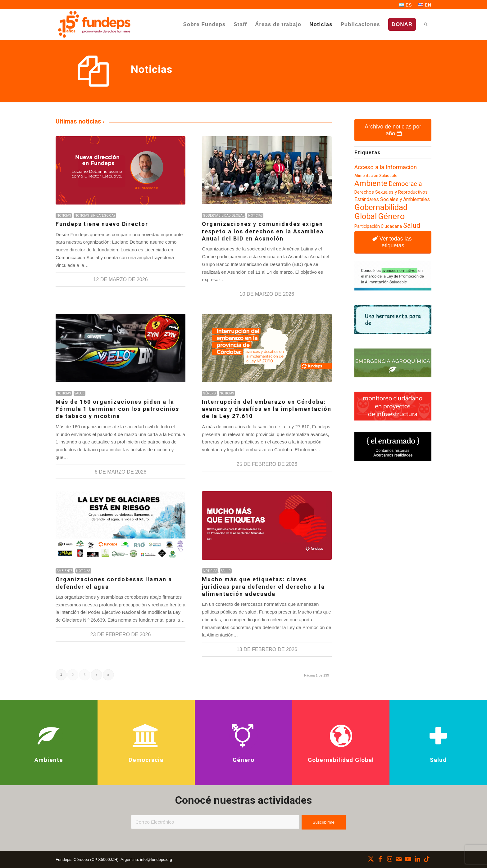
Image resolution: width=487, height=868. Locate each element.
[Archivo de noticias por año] (393, 130)
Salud (80, 393)
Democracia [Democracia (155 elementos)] (405, 184)
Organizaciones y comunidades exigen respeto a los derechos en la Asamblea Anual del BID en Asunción (263, 231)
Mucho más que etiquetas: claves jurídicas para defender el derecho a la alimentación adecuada (263, 587)
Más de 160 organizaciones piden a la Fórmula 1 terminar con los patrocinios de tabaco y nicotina (117, 409)
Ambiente (64, 571)
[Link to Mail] (399, 859)
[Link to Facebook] (380, 859)
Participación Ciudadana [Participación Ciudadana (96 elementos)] (378, 226)
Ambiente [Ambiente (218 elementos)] (371, 183)
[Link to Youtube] (408, 859)
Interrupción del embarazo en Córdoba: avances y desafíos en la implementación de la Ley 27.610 (267, 409)
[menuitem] (406, 5)
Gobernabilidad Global (224, 216)
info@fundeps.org (156, 859)
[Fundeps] (94, 24)
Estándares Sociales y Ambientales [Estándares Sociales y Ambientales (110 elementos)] (392, 199)
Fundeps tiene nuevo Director (102, 224)
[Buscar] (426, 24)
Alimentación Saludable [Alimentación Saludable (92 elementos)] (376, 175)
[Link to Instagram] (389, 859)
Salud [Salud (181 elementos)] (412, 225)
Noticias (64, 216)
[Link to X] (371, 859)
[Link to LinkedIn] (417, 859)
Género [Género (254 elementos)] (391, 216)
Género (209, 393)
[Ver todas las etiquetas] (393, 242)
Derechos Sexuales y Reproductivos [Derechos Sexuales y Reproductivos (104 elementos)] (391, 192)
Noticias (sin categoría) (95, 216)
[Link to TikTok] (427, 859)
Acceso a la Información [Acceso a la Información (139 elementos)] (386, 167)
